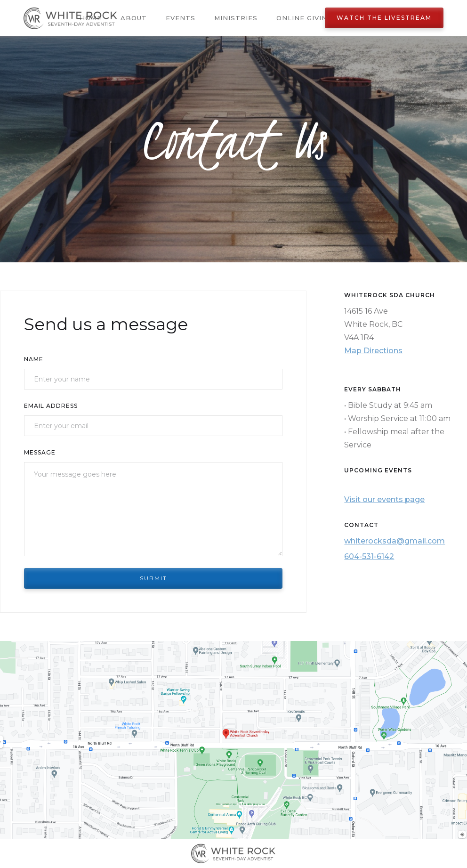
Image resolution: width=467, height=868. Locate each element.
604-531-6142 (369, 556)
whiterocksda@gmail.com (395, 541)
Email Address (51, 406)
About (134, 18)
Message (40, 452)
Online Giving (304, 18)
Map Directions (373, 351)
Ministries (236, 18)
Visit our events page (384, 499)
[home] (71, 18)
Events (181, 18)
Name (34, 359)
